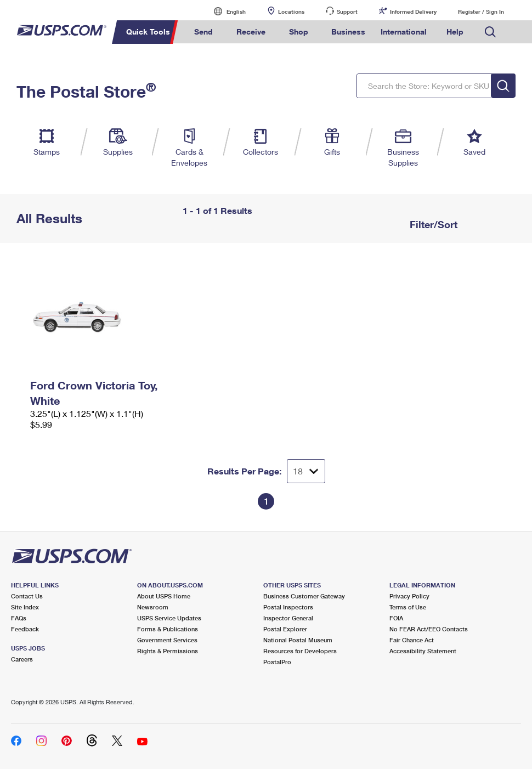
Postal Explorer (285, 629)
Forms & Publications (168, 629)
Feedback (25, 629)
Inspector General (288, 618)
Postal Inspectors (288, 607)
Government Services (167, 640)
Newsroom (153, 607)
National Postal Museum (298, 640)
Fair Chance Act (412, 640)
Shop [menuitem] (299, 32)
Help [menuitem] (455, 32)
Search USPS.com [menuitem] (490, 32)
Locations (291, 12)
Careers (22, 659)
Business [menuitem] (348, 32)
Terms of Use (408, 607)
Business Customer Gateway (304, 596)
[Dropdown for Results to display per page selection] (306, 471)
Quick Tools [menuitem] (148, 32)
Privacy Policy (409, 596)
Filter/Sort (432, 224)
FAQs (19, 618)
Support (347, 12)
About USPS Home (164, 596)
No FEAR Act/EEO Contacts (429, 629)
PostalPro (277, 662)
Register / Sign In (481, 12)
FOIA (396, 618)
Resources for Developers (300, 651)
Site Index (25, 607)
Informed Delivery (413, 12)
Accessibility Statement (423, 651)
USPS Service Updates (169, 618)
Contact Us (27, 596)
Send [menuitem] (203, 32)
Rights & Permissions (168, 651)
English (225, 11)
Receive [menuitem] (251, 32)
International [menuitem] (404, 32)
